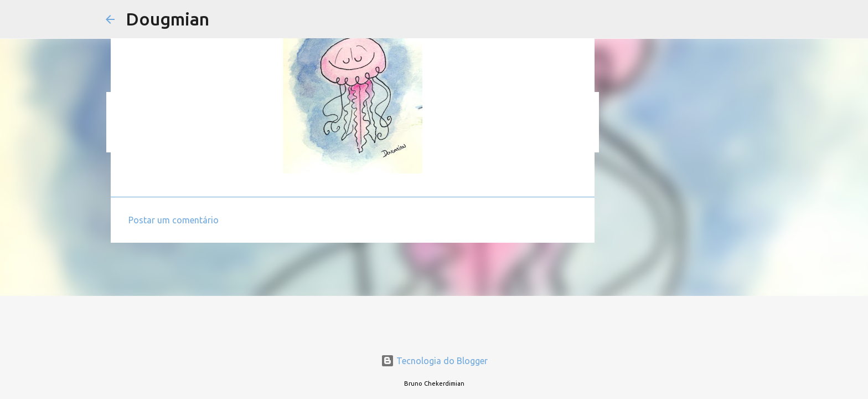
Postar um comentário (174, 220)
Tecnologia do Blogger (434, 361)
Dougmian (167, 19)
